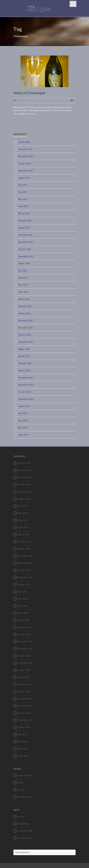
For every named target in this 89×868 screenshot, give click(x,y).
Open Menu (73, 4)
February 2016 (25, 306)
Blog (20, 783)
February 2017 (25, 221)
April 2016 (23, 292)
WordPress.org (25, 838)
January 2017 (24, 228)
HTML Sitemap (25, 797)
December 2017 (25, 149)
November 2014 (26, 385)
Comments (25, 831)
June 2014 (23, 420)
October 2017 (25, 163)
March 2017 (24, 213)
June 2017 (23, 192)
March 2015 (24, 356)
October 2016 (24, 249)
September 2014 (26, 399)
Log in (21, 817)
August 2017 (24, 178)
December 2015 (25, 321)
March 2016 (24, 299)
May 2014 (23, 428)
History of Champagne (29, 93)
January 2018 (24, 142)
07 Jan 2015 (22, 100)
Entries (24, 824)
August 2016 (24, 263)
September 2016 (26, 256)
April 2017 (23, 206)
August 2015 (24, 349)
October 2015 (24, 335)
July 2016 (23, 271)
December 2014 (25, 378)
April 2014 (23, 435)
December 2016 (25, 235)
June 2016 (23, 278)
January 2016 (24, 313)
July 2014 (23, 413)
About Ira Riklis (26, 775)
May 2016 (23, 285)
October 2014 (25, 392)
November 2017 (26, 156)
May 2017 (23, 199)
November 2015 (25, 328)
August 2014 (24, 406)
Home (21, 790)
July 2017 (23, 185)
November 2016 (25, 242)
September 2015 (26, 342)
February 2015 (25, 363)
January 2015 (24, 370)
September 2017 (26, 171)
